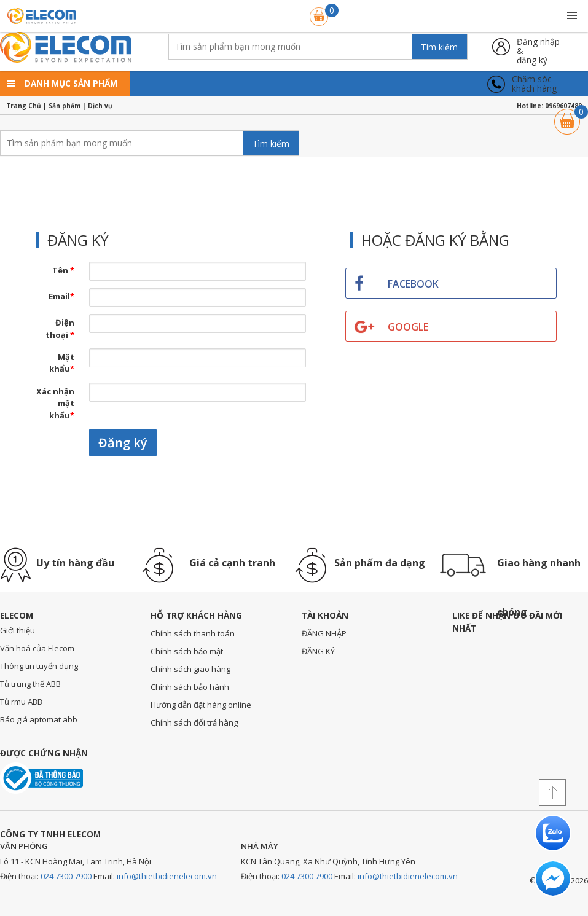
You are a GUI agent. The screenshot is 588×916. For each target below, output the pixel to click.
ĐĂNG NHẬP (324, 633)
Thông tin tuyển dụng (39, 666)
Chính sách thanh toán (193, 633)
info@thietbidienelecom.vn (167, 876)
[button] (572, 16)
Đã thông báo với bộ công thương (41, 778)
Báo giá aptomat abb (39, 719)
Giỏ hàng (567, 116)
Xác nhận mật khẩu (55, 403)
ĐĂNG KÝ (318, 651)
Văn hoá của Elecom (37, 648)
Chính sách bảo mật (187, 651)
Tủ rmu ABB (21, 702)
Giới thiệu (18, 630)
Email (61, 296)
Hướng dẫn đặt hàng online (201, 705)
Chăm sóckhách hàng (534, 84)
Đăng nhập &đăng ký (538, 46)
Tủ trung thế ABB (30, 684)
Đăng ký (123, 443)
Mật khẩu (62, 363)
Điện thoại (60, 329)
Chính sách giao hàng (190, 669)
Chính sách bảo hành (190, 687)
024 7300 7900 (66, 876)
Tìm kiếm (439, 47)
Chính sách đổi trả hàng (194, 722)
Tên (63, 270)
